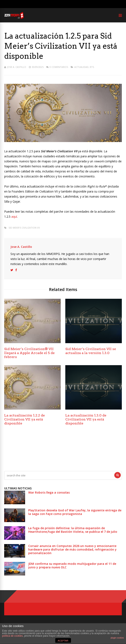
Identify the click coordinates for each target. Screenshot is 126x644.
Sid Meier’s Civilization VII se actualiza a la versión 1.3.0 (91, 351)
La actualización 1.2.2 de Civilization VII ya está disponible (24, 419)
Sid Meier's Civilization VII (24, 228)
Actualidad (81, 67)
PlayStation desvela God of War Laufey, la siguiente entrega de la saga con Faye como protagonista (75, 512)
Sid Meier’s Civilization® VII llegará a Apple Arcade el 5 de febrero (29, 353)
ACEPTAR (63, 641)
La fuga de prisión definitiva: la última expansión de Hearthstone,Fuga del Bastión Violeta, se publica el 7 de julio (73, 530)
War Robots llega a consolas (49, 492)
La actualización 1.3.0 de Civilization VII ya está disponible (86, 419)
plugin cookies (117, 638)
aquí (14, 217)
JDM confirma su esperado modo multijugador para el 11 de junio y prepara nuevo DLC (72, 565)
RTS (92, 67)
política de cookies (12, 636)
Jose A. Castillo (17, 67)
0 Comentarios (59, 67)
